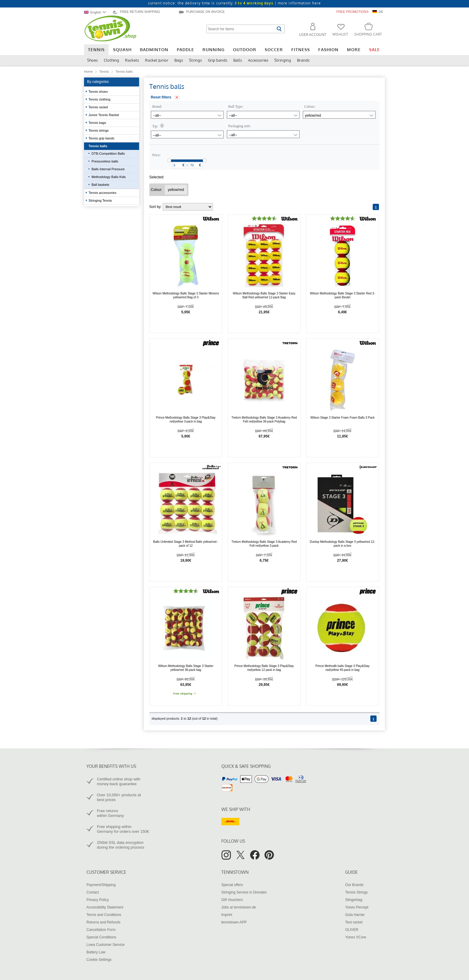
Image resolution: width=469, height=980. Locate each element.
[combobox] (96, 12)
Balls (238, 60)
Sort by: (181, 207)
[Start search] (279, 29)
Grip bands (218, 60)
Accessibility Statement (105, 907)
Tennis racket (99, 107)
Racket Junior (157, 60)
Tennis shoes (99, 92)
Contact (93, 892)
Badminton (154, 50)
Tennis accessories (103, 193)
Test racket (354, 922)
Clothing (111, 60)
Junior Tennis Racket (104, 115)
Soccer (274, 50)
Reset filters (161, 97)
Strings (195, 60)
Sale (374, 50)
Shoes (92, 60)
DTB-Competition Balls (108, 154)
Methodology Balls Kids (109, 177)
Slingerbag (354, 900)
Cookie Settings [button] (99, 960)
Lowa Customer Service (105, 945)
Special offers (232, 885)
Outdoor (245, 50)
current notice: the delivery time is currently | (234, 3)
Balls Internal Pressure (108, 169)
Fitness (301, 50)
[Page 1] (376, 207)
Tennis (96, 50)
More (354, 50)
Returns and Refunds (103, 922)
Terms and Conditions (104, 915)
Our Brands (354, 885)
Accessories (258, 60)
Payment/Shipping (101, 885)
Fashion (328, 50)
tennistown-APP (234, 922)
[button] (310, 31)
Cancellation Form (101, 930)
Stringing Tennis (101, 200)
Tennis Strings (356, 892)
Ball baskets (100, 185)
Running (214, 50)
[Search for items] (241, 29)
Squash (122, 50)
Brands (303, 60)
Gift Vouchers (232, 900)
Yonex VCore (356, 937)
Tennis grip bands (102, 138)
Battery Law (96, 952)
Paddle (185, 50)
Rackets (132, 60)
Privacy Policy (98, 900)
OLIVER (352, 930)
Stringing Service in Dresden (244, 892)
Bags (179, 60)
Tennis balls (98, 146)
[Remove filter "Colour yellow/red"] (176, 190)
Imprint (227, 915)
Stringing (283, 60)
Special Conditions (101, 937)
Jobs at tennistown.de (239, 907)
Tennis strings (99, 130)
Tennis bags (98, 123)
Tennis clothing (100, 99)
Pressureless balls (105, 161)
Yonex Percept (357, 907)
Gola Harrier (355, 915)
